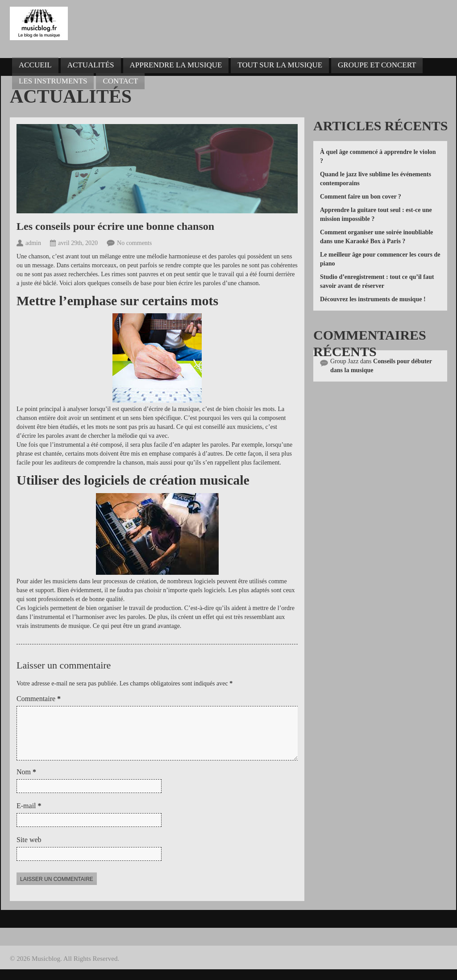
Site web (29, 850)
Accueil (35, 65)
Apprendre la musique (176, 65)
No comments (134, 243)
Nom (26, 783)
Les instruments (53, 81)
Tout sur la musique (280, 65)
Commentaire (39, 699)
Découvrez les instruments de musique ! (373, 299)
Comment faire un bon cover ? (361, 197)
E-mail (29, 816)
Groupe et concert (377, 65)
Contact (120, 81)
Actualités (91, 65)
